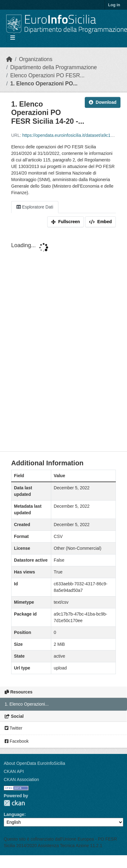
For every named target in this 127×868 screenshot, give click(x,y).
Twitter (14, 728)
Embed (100, 222)
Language (14, 814)
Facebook (17, 741)
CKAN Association (21, 779)
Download (103, 102)
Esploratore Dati (35, 207)
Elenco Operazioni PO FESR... (47, 75)
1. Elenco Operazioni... (27, 704)
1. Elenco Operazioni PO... (44, 84)
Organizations (36, 59)
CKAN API (14, 771)
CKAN (14, 803)
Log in (114, 5)
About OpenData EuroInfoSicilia (34, 763)
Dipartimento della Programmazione (54, 67)
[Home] (9, 59)
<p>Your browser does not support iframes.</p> (63, 341)
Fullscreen (66, 222)
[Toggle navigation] (13, 38)
